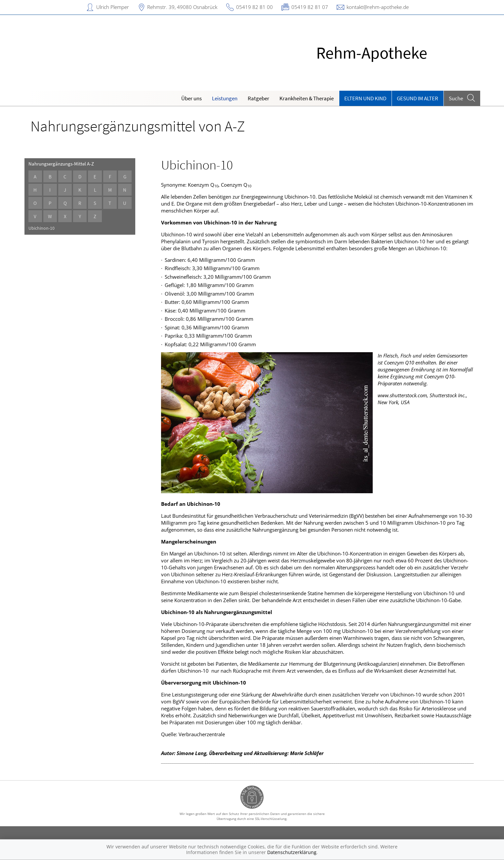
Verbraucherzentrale (202, 734)
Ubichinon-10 (45, 228)
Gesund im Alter (418, 98)
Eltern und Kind (365, 98)
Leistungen (225, 98)
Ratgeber (258, 98)
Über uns (191, 98)
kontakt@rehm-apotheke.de (378, 7)
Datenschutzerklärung (292, 852)
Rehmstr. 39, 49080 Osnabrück (182, 7)
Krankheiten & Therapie (307, 98)
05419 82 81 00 (254, 7)
